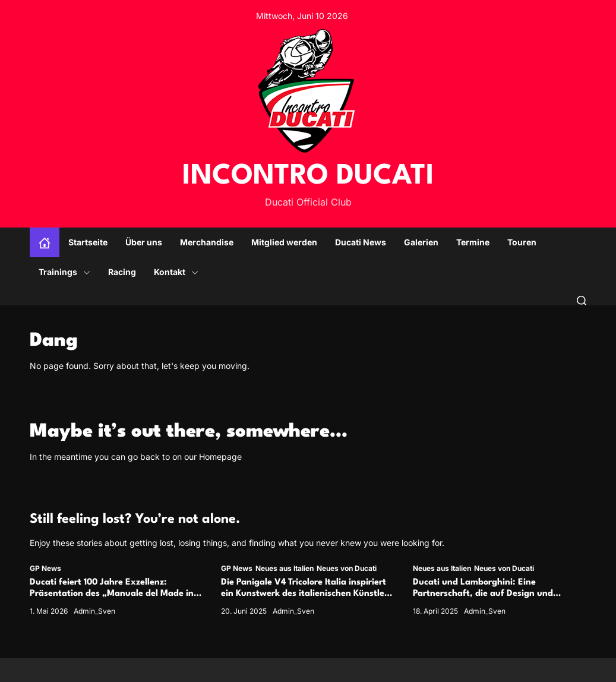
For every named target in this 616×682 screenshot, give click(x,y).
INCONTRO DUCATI (308, 176)
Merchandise (207, 242)
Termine (473, 242)
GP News (45, 568)
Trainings (64, 272)
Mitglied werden (284, 242)
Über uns (144, 242)
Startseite (88, 242)
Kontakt (176, 272)
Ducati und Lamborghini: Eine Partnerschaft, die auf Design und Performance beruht (483, 594)
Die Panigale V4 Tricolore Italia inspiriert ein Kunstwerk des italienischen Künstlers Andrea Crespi (307, 594)
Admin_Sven (94, 611)
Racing (122, 272)
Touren (522, 242)
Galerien (421, 242)
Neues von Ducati (347, 568)
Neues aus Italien (285, 568)
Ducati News (361, 242)
